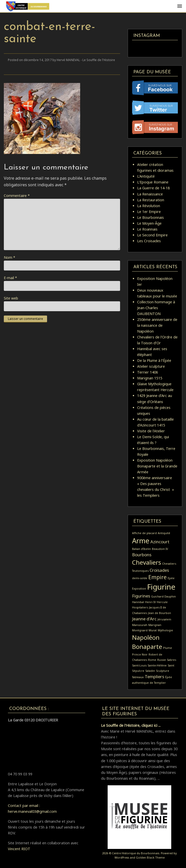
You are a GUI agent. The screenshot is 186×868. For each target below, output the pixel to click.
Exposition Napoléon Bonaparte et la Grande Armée (157, 466)
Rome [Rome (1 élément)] (152, 660)
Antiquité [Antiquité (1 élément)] (164, 533)
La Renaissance (150, 194)
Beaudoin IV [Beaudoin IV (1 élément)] (160, 549)
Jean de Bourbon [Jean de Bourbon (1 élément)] (160, 613)
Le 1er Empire (149, 212)
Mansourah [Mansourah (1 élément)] (140, 625)
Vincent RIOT (19, 849)
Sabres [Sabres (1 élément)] (171, 660)
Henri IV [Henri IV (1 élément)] (150, 602)
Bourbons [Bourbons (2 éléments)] (142, 555)
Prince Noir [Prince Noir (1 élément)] (140, 654)
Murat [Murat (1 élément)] (153, 630)
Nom (10, 257)
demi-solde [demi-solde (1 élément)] (140, 578)
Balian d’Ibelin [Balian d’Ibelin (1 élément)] (141, 549)
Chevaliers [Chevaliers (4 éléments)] (147, 562)
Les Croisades (149, 241)
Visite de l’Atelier (151, 431)
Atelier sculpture (151, 366)
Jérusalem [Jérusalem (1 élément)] (164, 619)
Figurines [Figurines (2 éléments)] (141, 596)
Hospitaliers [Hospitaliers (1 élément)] (140, 607)
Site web (11, 298)
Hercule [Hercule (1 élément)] (162, 602)
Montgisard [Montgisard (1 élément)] (140, 630)
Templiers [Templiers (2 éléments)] (154, 677)
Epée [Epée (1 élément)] (171, 578)
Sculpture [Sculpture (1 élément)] (163, 671)
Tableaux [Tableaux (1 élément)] (138, 677)
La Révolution (149, 206)
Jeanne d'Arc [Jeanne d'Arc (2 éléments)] (144, 619)
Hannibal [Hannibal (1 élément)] (138, 602)
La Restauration (151, 200)
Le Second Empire (152, 235)
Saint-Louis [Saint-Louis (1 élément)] (139, 665)
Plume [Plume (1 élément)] (168, 648)
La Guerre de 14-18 (153, 188)
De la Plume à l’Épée (154, 360)
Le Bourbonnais (151, 217)
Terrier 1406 (148, 372)
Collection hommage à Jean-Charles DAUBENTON (156, 308)
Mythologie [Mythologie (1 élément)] (165, 630)
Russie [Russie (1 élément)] (162, 660)
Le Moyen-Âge (149, 223)
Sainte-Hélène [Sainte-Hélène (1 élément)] (157, 665)
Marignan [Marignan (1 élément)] (155, 625)
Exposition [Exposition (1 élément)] (139, 589)
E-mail (10, 278)
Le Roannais (147, 229)
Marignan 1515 (150, 378)
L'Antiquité (146, 176)
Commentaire (17, 196)
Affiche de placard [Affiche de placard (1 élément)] (144, 533)
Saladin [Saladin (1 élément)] (150, 671)
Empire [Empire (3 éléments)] (158, 577)
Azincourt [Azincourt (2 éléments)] (160, 542)
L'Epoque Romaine (153, 182)
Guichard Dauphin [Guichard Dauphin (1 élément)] (163, 596)
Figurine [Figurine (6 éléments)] (161, 587)
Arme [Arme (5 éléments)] (141, 541)
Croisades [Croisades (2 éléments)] (159, 570)
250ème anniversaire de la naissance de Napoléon (157, 325)
